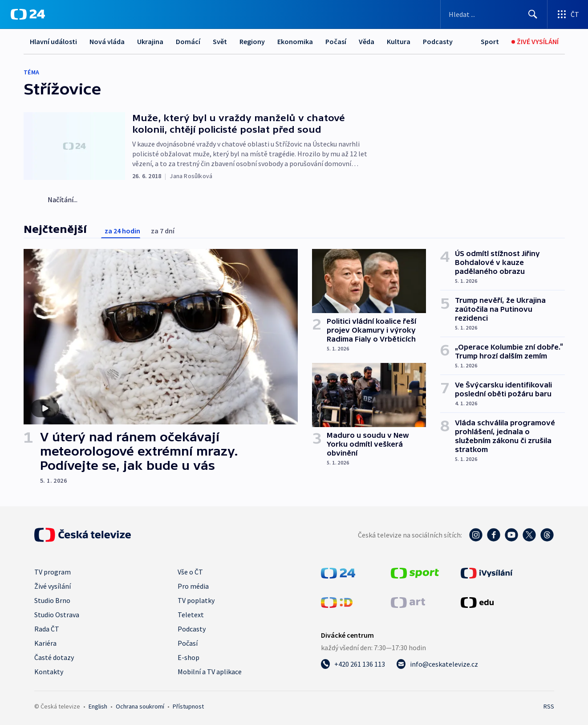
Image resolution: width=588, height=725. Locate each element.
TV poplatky (196, 600)
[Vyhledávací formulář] (494, 14)
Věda (367, 41)
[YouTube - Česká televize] (511, 535)
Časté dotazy (54, 657)
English (98, 706)
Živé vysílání (53, 586)
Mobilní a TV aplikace (210, 672)
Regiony (252, 41)
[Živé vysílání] (535, 42)
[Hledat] (533, 14)
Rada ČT (47, 629)
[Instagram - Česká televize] (476, 535)
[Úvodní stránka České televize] (83, 535)
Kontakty (49, 672)
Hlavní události (53, 41)
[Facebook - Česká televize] (494, 535)
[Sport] (490, 42)
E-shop (189, 657)
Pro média (193, 586)
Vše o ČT (190, 572)
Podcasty (438, 41)
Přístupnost (188, 706)
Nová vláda (107, 41)
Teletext (191, 615)
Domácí (188, 41)
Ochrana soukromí (140, 706)
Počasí (336, 41)
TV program (53, 572)
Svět (220, 41)
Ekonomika (295, 41)
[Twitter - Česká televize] (529, 535)
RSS (549, 706)
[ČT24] (28, 14)
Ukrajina (150, 41)
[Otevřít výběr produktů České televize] (568, 14)
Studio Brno (52, 600)
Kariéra (45, 643)
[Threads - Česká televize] (547, 535)
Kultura (399, 41)
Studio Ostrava (57, 615)
